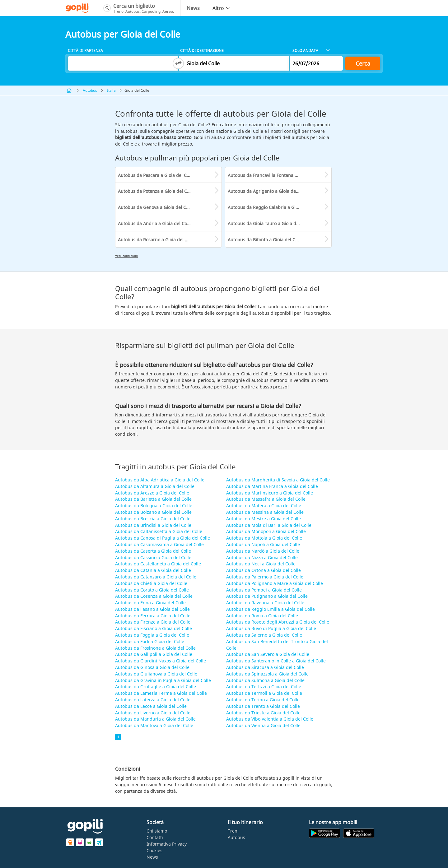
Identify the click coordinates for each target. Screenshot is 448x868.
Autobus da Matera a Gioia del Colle (264, 506)
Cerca (363, 63)
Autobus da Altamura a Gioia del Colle (155, 486)
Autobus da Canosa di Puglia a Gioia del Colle (163, 538)
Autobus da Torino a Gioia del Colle (263, 700)
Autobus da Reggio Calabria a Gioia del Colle (274, 207)
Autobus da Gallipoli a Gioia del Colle (154, 654)
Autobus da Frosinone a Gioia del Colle (155, 648)
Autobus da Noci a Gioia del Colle (261, 564)
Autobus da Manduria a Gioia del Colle (155, 719)
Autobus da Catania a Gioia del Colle (153, 570)
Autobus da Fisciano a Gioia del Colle (154, 628)
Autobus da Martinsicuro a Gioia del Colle (270, 493)
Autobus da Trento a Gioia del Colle (263, 706)
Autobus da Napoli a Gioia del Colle (263, 544)
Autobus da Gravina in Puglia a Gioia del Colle (163, 680)
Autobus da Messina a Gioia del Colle (265, 512)
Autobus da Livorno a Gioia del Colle (153, 713)
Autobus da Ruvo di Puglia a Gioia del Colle (271, 628)
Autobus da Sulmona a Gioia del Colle (265, 680)
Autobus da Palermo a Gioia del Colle (265, 577)
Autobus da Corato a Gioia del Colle (152, 590)
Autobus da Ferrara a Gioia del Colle (153, 616)
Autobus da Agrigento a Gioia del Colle (268, 191)
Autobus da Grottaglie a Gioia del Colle (156, 687)
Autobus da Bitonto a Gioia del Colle (265, 240)
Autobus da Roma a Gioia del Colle (262, 616)
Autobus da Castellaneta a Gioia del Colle (158, 564)
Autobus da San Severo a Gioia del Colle (268, 654)
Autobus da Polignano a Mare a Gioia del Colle (275, 583)
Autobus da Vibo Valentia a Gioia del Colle (270, 719)
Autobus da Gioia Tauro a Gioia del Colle (270, 223)
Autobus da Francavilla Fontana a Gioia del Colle (278, 175)
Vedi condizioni (126, 256)
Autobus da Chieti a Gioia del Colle (151, 583)
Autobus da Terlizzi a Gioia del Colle (264, 687)
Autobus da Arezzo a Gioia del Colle (152, 493)
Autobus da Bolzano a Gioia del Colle (153, 512)
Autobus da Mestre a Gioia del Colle (264, 519)
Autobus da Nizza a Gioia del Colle (262, 557)
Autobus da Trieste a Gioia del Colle (263, 713)
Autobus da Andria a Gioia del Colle (155, 223)
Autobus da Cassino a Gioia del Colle (153, 557)
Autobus (90, 90)
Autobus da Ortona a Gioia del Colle (264, 570)
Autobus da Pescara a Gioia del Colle (156, 175)
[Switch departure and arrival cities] (178, 63)
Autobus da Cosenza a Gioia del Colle (154, 596)
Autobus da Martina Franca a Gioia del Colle (272, 486)
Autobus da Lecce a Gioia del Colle (151, 706)
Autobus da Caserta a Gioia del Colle (153, 551)
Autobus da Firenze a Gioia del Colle (153, 622)
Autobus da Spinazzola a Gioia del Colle (267, 674)
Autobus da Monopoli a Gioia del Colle (266, 531)
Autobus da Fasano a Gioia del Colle (152, 609)
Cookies (154, 850)
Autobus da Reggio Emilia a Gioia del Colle (271, 609)
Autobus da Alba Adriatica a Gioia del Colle (160, 480)
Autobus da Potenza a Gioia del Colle (156, 191)
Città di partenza (85, 51)
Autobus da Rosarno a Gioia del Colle (156, 240)
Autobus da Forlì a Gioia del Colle (150, 641)
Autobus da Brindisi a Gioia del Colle (153, 525)
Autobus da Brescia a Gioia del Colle (153, 519)
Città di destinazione (202, 51)
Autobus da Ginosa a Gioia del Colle (152, 667)
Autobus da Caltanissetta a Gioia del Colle (159, 531)
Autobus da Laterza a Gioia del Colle (153, 700)
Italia (111, 90)
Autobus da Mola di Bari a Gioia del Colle (269, 525)
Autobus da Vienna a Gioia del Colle (263, 725)
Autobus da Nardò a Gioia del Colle (263, 551)
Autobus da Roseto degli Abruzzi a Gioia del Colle (278, 622)
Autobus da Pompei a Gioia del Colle (264, 590)
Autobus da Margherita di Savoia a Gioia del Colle (278, 480)
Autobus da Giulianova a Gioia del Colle (156, 674)
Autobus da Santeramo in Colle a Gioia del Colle (276, 661)
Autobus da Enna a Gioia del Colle (150, 603)
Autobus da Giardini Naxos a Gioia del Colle (161, 661)
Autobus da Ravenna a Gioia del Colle (265, 603)
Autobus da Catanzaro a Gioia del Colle (156, 577)
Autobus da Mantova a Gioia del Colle (154, 725)
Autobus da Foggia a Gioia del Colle (152, 635)
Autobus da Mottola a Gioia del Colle (264, 538)
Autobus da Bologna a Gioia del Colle (154, 506)
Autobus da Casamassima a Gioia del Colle (159, 544)
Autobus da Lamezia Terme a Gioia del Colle (161, 693)
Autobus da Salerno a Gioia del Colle (264, 635)
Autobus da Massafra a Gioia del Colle (266, 499)
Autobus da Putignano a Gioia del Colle (267, 596)
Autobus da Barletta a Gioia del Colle (153, 499)
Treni (233, 831)
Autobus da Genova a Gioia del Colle (156, 207)
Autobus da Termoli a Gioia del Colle (264, 693)
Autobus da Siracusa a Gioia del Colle (265, 667)
